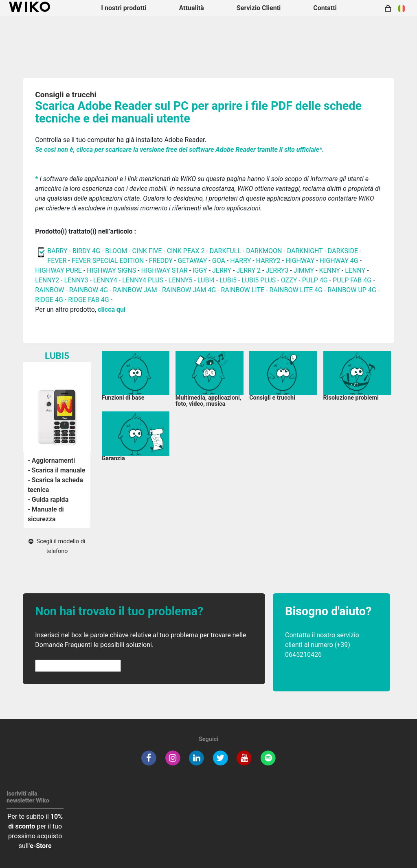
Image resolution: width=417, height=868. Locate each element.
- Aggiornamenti (51, 460)
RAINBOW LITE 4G (296, 290)
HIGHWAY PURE (59, 270)
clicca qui (112, 309)
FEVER (58, 261)
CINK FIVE (147, 251)
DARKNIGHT (305, 251)
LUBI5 (228, 280)
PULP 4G (315, 280)
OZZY (289, 280)
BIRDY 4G (86, 251)
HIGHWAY (300, 261)
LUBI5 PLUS (259, 280)
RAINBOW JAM (136, 290)
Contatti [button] (325, 8)
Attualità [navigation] (191, 8)
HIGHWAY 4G (339, 261)
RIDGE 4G (49, 300)
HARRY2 (268, 261)
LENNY (355, 270)
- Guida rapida (48, 500)
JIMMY (304, 270)
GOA (219, 261)
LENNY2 (47, 280)
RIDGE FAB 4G (88, 300)
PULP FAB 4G (352, 280)
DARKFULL (225, 251)
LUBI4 (206, 280)
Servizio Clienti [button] (259, 8)
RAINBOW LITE (243, 290)
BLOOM (116, 251)
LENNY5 (181, 280)
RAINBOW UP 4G (353, 290)
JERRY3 (278, 270)
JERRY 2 (248, 270)
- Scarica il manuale (56, 470)
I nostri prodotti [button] (124, 8)
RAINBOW (49, 290)
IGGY (200, 270)
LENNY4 (105, 280)
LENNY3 (76, 280)
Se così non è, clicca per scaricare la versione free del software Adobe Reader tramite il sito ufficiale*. (179, 150)
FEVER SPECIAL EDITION (108, 261)
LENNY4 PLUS (143, 280)
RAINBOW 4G (89, 290)
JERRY (222, 270)
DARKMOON (264, 251)
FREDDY (161, 261)
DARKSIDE (343, 251)
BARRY (57, 251)
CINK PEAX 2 (186, 251)
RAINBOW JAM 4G (189, 290)
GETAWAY (192, 261)
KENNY (330, 270)
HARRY (241, 261)
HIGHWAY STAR (165, 270)
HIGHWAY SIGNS (111, 270)
